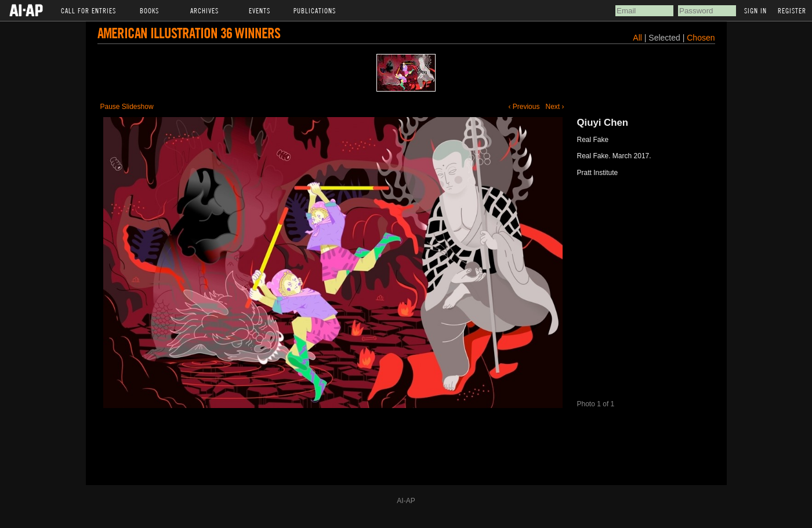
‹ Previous (524, 107)
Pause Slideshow (127, 107)
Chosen (701, 38)
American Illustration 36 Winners (189, 33)
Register (792, 10)
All (637, 38)
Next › (554, 107)
